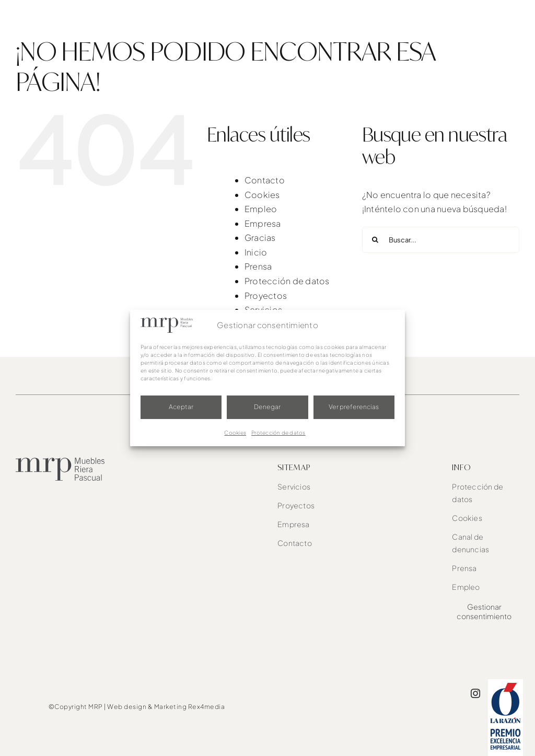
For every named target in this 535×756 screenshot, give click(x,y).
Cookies (235, 433)
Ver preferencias (354, 407)
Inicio (256, 252)
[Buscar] (375, 240)
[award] (505, 683)
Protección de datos (278, 433)
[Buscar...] (441, 240)
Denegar (267, 407)
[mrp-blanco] (57, 9)
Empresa (263, 223)
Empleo (261, 209)
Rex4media (207, 707)
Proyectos (266, 295)
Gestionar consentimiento (484, 611)
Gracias (260, 237)
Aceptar (181, 407)
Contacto (265, 180)
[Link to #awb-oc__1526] (513, 19)
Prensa (258, 266)
